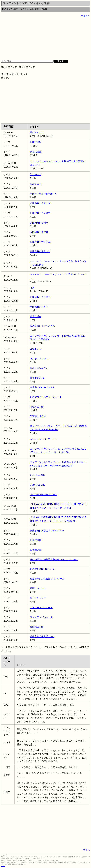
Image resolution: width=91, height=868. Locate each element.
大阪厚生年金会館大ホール (44, 194)
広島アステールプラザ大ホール (46, 397)
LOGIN (44, 9)
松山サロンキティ (39, 368)
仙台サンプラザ (38, 598)
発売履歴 (24, 9)
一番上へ (85, 850)
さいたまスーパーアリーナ (44, 439)
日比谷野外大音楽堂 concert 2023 (47, 531)
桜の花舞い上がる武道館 (42, 326)
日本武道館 (36, 142)
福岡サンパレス (38, 588)
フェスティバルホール (41, 608)
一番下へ (85, 16)
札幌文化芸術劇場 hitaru (42, 637)
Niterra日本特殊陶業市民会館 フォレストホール (54, 559)
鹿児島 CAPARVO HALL (42, 387)
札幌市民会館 (37, 407)
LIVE (9, 9)
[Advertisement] (45, 40)
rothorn (3, 866)
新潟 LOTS (36, 349)
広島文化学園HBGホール (43, 569)
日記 (37, 9)
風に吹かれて (37, 132)
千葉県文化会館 (38, 416)
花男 (32, 288)
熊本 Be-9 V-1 (37, 378)
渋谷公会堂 (36, 174)
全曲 (32, 9)
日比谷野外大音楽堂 (40, 203)
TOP (4, 9)
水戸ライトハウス (39, 359)
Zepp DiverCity (38, 475)
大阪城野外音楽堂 (39, 223)
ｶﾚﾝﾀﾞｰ (16, 9)
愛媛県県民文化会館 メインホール (47, 579)
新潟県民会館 (37, 627)
